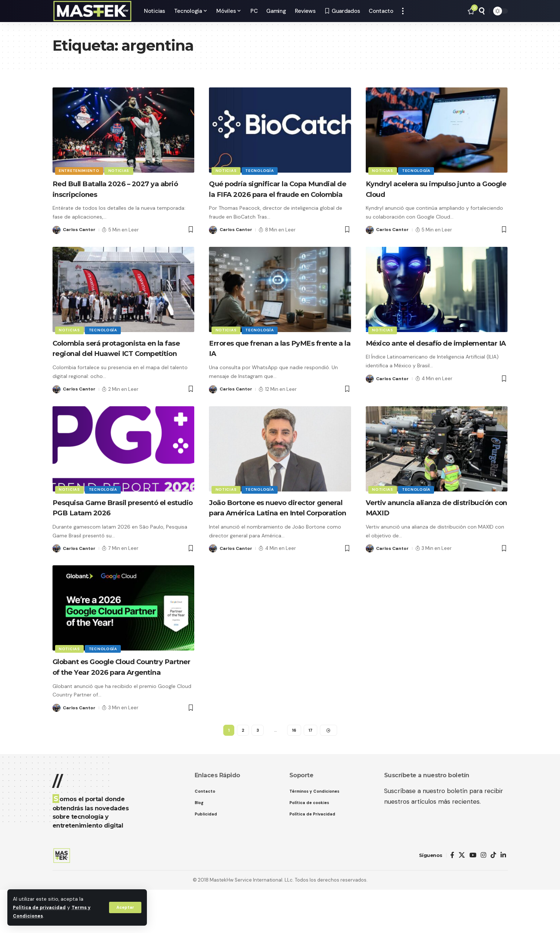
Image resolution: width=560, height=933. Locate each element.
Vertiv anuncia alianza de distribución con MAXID (418, 529)
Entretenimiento (80, 170)
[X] (462, 899)
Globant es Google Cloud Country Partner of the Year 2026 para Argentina (123, 703)
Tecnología (261, 170)
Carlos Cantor (80, 230)
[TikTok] (493, 899)
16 (294, 773)
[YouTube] (473, 899)
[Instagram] (483, 899)
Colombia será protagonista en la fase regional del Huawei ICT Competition (122, 364)
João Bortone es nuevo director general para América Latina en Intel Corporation (275, 534)
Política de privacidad (41, 907)
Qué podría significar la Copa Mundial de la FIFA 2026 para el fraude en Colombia (273, 194)
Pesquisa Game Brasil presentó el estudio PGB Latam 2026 (122, 529)
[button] (124, 907)
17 (311, 773)
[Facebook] (452, 899)
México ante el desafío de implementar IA (419, 359)
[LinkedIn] (503, 899)
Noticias (120, 170)
